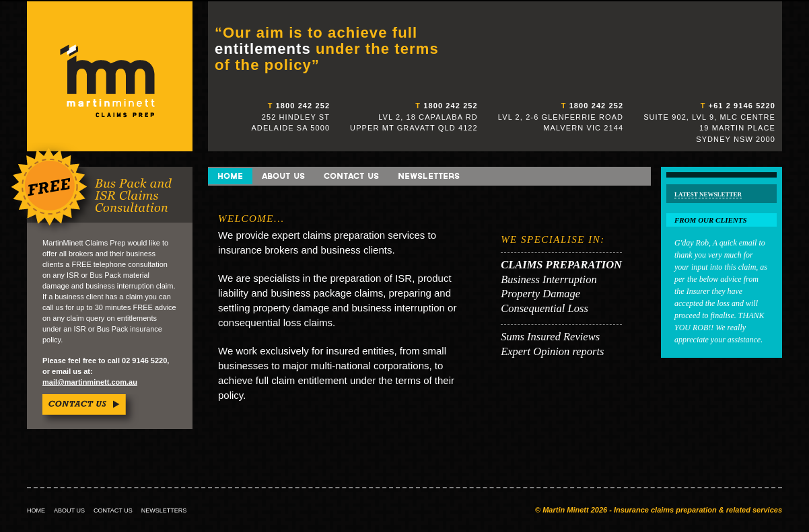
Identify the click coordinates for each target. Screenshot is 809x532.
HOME (36, 510)
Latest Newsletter (708, 194)
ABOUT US (69, 510)
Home (230, 176)
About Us (283, 176)
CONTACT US (113, 510)
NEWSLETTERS (164, 510)
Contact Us (351, 176)
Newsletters (429, 176)
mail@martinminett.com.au (90, 382)
